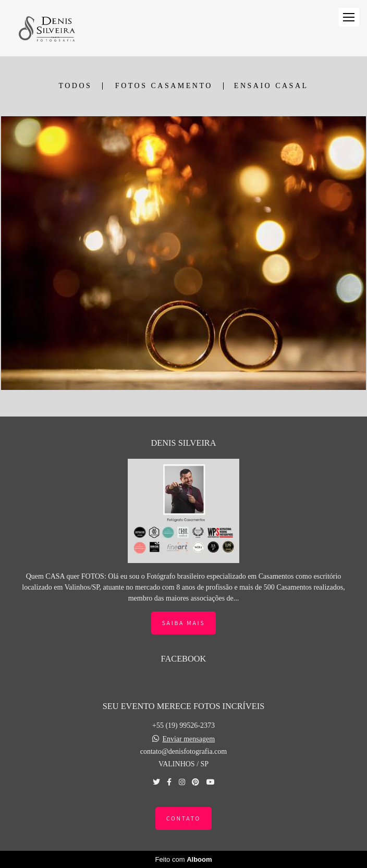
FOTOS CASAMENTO (164, 86)
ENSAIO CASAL (271, 86)
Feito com (183, 859)
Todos (75, 86)
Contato (184, 818)
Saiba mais (184, 623)
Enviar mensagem (188, 739)
